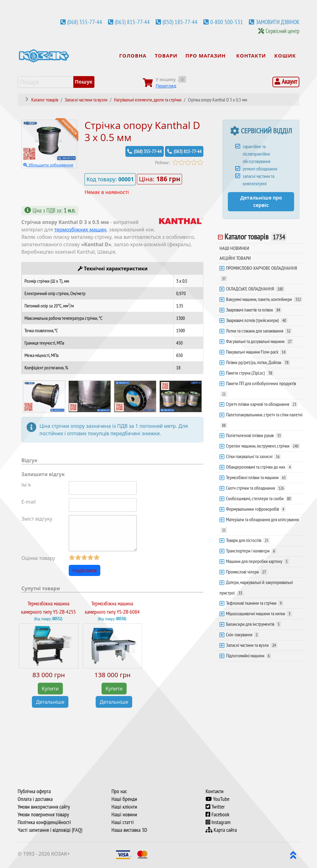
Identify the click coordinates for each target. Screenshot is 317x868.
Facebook (217, 814)
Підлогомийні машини (249, 655)
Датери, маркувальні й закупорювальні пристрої (256, 587)
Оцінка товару (38, 558)
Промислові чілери (247, 572)
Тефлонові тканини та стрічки (255, 603)
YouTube (217, 799)
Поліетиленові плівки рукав (254, 435)
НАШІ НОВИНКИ (234, 248)
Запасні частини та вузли (252, 645)
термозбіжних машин (80, 230)
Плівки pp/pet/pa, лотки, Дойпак (258, 362)
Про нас (119, 791)
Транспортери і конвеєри (251, 551)
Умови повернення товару (43, 814)
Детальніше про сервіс (261, 202)
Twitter (215, 806)
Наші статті (123, 822)
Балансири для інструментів (254, 624)
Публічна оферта (34, 791)
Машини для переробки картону (258, 561)
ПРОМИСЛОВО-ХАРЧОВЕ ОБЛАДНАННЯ (259, 273)
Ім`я (26, 485)
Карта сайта (221, 830)
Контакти (215, 791)
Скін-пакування (243, 634)
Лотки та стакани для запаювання (259, 331)
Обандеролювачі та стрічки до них (259, 467)
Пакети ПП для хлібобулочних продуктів (258, 389)
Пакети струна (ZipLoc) (250, 373)
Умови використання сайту (44, 806)
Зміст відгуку (37, 518)
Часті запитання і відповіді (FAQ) (50, 830)
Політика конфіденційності (44, 822)
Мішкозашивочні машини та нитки (259, 613)
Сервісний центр (282, 31)
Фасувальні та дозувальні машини (260, 341)
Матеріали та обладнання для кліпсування (260, 525)
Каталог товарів (256, 237)
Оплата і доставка (35, 799)
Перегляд (166, 86)
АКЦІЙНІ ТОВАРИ (235, 258)
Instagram (218, 822)
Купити (50, 689)
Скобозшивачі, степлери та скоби (259, 498)
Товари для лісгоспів (248, 540)
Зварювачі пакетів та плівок (254, 310)
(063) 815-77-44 (132, 22)
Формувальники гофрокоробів (256, 509)
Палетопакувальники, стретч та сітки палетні (261, 420)
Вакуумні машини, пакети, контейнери (264, 299)
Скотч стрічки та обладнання (256, 488)
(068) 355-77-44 (85, 22)
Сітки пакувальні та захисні (254, 456)
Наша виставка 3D (129, 830)
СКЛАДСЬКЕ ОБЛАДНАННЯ (255, 289)
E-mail (28, 502)
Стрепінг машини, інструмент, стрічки (263, 446)
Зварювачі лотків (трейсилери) (257, 320)
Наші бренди (124, 799)
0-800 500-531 (227, 22)
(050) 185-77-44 (180, 22)
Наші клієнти (124, 806)
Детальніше (50, 702)
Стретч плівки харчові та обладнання (262, 404)
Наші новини (124, 814)
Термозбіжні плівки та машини (257, 477)
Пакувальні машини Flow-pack (256, 352)
